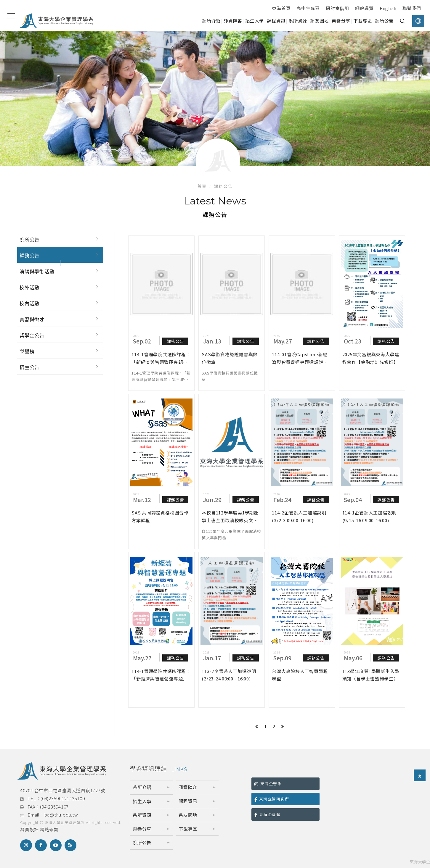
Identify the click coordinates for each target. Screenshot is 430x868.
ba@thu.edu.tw (61, 815)
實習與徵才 (32, 319)
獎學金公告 (32, 335)
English (388, 8)
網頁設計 (29, 829)
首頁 (202, 186)
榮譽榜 (27, 351)
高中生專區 (308, 8)
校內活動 (29, 303)
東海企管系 (268, 784)
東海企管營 (268, 814)
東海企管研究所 (272, 799)
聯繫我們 (412, 8)
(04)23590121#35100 (63, 798)
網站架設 (49, 829)
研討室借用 (337, 8)
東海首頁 (281, 8)
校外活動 (29, 287)
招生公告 (29, 367)
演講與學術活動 (37, 271)
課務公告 (29, 255)
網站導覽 (364, 8)
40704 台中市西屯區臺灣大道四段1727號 (63, 790)
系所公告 (29, 239)
